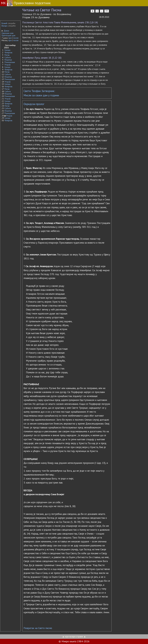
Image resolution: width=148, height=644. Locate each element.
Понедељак (10, 62)
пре (10, 38)
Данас (5, 31)
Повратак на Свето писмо (38, 628)
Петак (7, 55)
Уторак (8, 65)
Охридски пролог (34, 104)
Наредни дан (8, 33)
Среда (7, 50)
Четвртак (8, 52)
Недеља (8, 60)
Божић (4, 23)
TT (107, 11)
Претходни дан (8, 35)
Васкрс (5, 26)
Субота (8, 57)
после (16, 38)
